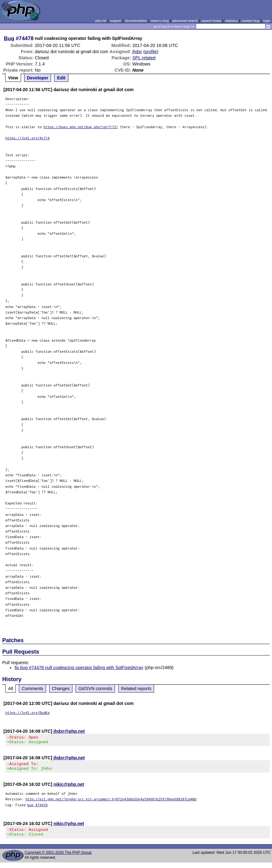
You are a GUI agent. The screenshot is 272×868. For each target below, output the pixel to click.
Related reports (136, 689)
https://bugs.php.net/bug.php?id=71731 (81, 127)
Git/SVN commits (95, 689)
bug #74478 (38, 809)
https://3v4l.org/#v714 (27, 138)
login (267, 21)
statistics (232, 21)
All (11, 689)
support (116, 21)
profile (151, 52)
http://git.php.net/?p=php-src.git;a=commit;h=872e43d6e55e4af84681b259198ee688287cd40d (111, 803)
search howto (211, 21)
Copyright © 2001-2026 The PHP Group (58, 858)
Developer (38, 78)
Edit (61, 78)
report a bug (160, 21)
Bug (9, 38)
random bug (251, 21)
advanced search (185, 21)
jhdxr (137, 52)
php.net (101, 21)
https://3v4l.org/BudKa (27, 712)
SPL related (144, 58)
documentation (136, 21)
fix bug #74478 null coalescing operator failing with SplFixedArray (79, 668)
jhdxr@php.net (69, 731)
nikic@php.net (69, 788)
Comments (32, 689)
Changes (61, 689)
